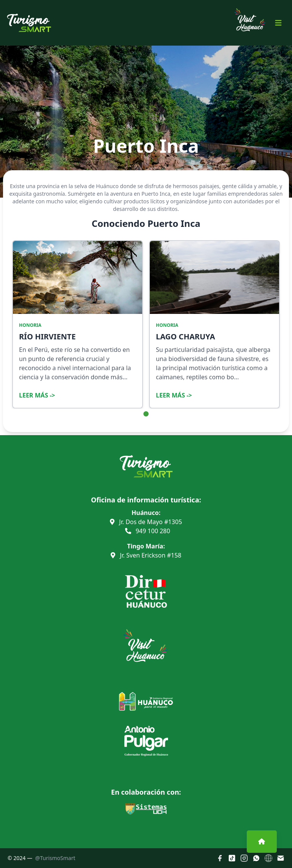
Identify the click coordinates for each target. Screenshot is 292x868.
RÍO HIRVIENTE (47, 337)
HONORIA (30, 325)
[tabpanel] (78, 324)
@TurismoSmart (55, 858)
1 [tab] (146, 414)
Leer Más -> (37, 395)
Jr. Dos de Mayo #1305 (146, 522)
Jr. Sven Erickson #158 (146, 555)
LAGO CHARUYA (186, 337)
